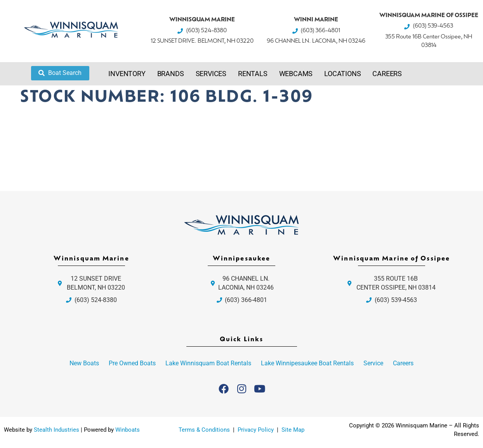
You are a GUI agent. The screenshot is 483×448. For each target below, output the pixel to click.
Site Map (293, 430)
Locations (342, 74)
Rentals (253, 74)
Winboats (128, 430)
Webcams (296, 74)
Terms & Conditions (204, 430)
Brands (171, 74)
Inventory (127, 74)
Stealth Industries (56, 430)
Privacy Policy (256, 430)
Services (211, 74)
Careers (387, 74)
